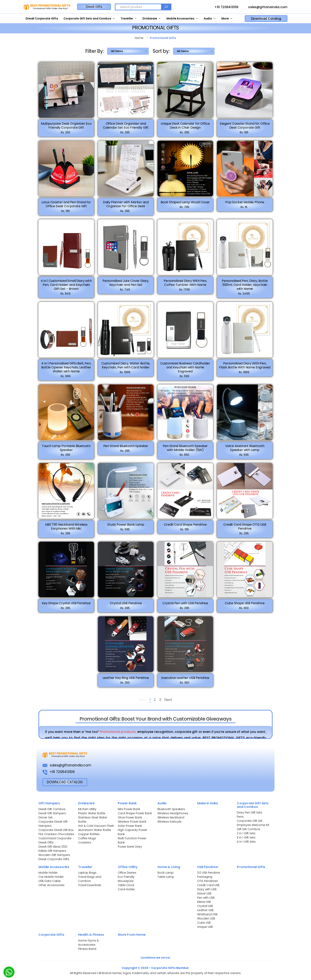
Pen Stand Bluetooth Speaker (126, 448)
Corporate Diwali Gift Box (56, 830)
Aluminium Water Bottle (95, 830)
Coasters (85, 842)
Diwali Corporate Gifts (42, 18)
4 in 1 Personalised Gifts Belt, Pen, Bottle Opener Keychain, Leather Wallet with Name (66, 370)
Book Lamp (166, 873)
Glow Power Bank (130, 817)
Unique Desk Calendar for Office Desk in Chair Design (185, 126)
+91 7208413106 (223, 7)
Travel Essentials (90, 885)
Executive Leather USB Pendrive (185, 680)
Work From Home (132, 935)
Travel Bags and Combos (90, 879)
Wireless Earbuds (169, 822)
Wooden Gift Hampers (54, 855)
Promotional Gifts (251, 867)
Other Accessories (51, 885)
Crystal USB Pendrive (126, 605)
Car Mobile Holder (51, 877)
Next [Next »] (168, 700)
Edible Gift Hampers (52, 851)
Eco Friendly (126, 877)
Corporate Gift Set (250, 821)
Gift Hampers (49, 803)
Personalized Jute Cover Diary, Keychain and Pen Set (126, 285)
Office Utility (128, 867)
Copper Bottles (89, 834)
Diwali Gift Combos (52, 809)
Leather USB (205, 910)
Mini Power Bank (129, 809)
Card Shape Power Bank (135, 813)
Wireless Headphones (173, 813)
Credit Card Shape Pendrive (185, 527)
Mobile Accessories (180, 18)
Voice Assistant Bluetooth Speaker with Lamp (245, 450)
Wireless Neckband (171, 817)
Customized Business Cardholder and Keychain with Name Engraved (185, 370)
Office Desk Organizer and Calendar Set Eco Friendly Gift (126, 126)
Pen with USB (206, 898)
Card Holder (126, 889)
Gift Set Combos (249, 829)
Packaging (205, 877)
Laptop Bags (87, 873)
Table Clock (126, 885)
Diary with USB (207, 889)
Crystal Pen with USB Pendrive (185, 605)
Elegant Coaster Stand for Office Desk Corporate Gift (245, 126)
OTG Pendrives (207, 881)
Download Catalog (266, 19)
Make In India (207, 803)
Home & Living (169, 867)
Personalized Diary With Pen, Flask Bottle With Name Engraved (245, 368)
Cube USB (204, 923)
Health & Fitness (91, 935)
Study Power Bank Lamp (126, 527)
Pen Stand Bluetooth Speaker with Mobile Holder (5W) (185, 450)
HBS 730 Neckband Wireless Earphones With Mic (66, 529)
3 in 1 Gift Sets (246, 837)
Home (139, 38)
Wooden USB (206, 918)
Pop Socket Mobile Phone (245, 204)
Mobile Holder (48, 873)
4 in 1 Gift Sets (246, 842)
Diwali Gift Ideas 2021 (53, 847)
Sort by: (161, 51)
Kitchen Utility (87, 809)
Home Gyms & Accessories (88, 943)
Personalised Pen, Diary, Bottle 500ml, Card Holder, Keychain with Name (245, 287)
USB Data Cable (50, 881)
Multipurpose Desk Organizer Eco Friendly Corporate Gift (66, 126)
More (225, 18)
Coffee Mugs (87, 838)
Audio (208, 18)
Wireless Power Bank (132, 822)
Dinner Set (46, 817)
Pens (240, 817)
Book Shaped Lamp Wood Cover (185, 204)
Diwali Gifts (94, 7)
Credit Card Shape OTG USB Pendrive (245, 529)
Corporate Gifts (51, 935)
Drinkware (150, 18)
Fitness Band (87, 949)
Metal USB (204, 902)
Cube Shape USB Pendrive (245, 605)
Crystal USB (205, 906)
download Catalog (65, 782)
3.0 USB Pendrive (209, 873)
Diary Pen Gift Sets (250, 812)
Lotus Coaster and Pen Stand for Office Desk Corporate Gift (66, 206)
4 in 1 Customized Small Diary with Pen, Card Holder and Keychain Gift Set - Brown (66, 287)
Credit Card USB (208, 885)
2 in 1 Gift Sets (246, 833)
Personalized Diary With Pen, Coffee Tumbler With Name (185, 285)
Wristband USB (207, 914)
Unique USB (205, 927)
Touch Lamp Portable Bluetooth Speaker (66, 450)
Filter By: (95, 51)
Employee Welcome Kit (253, 825)
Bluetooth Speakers (171, 809)
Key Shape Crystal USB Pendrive (66, 605)
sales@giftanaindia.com (264, 7)
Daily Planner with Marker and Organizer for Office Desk (126, 206)
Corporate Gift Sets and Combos (87, 18)
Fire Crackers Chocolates (56, 834)
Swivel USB (204, 893)
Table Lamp (166, 877)
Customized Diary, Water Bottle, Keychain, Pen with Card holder (126, 368)
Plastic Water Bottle (92, 813)
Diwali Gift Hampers (52, 813)
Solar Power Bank (130, 826)
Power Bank (127, 803)
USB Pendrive (208, 867)
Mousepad (126, 881)
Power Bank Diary (130, 847)
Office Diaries (127, 873)
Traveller (127, 18)
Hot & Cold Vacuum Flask (96, 826)
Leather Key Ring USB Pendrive (126, 680)
